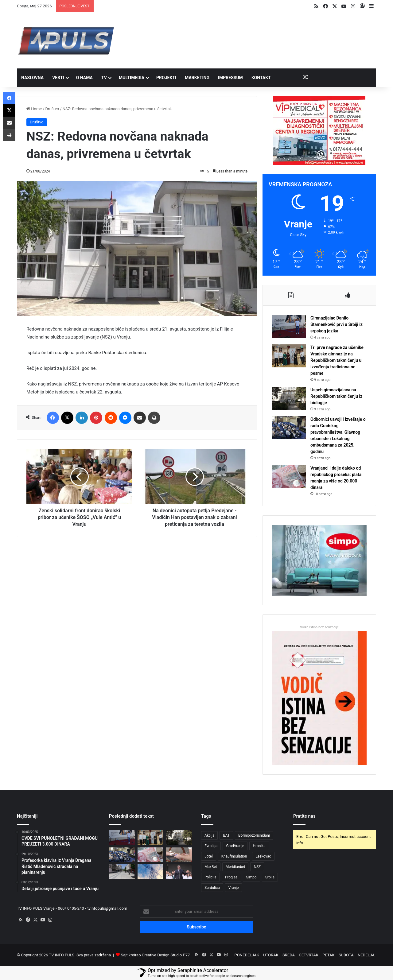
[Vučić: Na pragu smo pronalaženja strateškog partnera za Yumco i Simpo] (179, 872)
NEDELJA (366, 955)
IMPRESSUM (230, 78)
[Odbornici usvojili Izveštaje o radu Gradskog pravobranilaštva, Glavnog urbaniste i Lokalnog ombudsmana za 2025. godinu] (289, 428)
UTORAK (271, 955)
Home (34, 109)
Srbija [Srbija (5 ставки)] (270, 877)
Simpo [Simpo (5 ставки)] (251, 877)
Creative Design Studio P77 (166, 955)
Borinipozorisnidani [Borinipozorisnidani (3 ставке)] (254, 835)
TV (104, 78)
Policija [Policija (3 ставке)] (210, 877)
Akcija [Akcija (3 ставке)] (209, 835)
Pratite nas (304, 816)
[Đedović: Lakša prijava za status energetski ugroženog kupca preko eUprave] (151, 872)
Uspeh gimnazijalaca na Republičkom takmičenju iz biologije (336, 396)
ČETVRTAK (309, 955)
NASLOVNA (32, 78)
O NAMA (84, 78)
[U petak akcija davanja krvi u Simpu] (179, 855)
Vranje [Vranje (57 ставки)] (234, 888)
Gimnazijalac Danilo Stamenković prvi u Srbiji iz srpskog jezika (337, 324)
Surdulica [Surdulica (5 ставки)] (212, 888)
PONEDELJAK (247, 955)
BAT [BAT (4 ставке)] (226, 835)
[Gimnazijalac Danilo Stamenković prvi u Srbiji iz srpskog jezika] (289, 326)
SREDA (289, 955)
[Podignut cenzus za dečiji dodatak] (122, 872)
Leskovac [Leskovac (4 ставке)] (263, 856)
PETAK (329, 955)
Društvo (52, 109)
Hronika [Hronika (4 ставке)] (259, 846)
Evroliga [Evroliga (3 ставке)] (211, 846)
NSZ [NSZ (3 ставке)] (257, 867)
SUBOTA (346, 955)
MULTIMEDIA (132, 78)
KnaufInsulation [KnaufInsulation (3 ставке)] (234, 856)
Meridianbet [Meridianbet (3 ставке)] (235, 867)
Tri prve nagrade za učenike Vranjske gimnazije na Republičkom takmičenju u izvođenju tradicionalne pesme (337, 360)
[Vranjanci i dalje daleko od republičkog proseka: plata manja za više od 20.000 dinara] (289, 476)
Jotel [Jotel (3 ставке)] (209, 856)
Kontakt (261, 78)
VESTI (58, 78)
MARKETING (197, 78)
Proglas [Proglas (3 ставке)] (231, 877)
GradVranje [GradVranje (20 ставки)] (235, 846)
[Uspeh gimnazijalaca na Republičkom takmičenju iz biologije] (289, 398)
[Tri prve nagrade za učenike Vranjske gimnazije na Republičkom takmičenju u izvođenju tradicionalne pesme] (289, 356)
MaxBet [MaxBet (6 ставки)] (211, 867)
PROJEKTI (166, 78)
